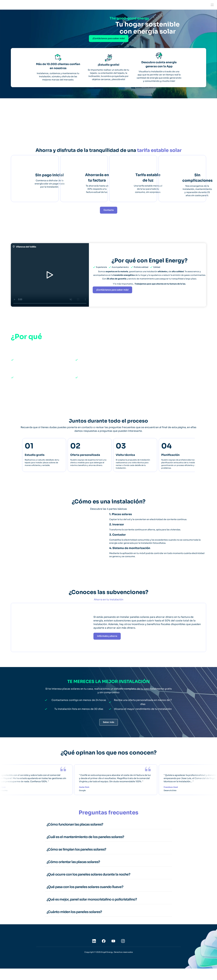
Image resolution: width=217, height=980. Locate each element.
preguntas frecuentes (122, 431)
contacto (87, 431)
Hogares (28, 5)
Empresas (42, 5)
